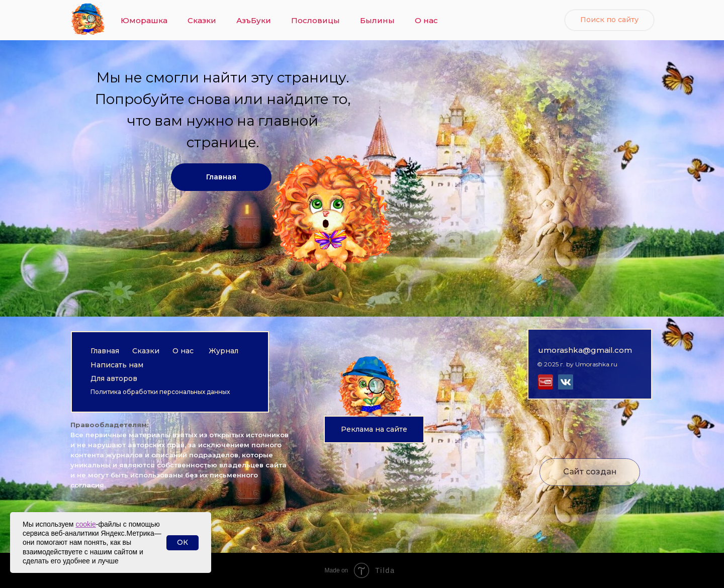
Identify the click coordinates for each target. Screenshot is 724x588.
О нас (426, 20)
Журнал (223, 351)
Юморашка (144, 20)
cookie (85, 524)
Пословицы (315, 20)
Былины (377, 20)
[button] (374, 429)
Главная (105, 351)
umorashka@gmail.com (585, 350)
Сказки (202, 20)
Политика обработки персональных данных (160, 392)
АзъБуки (254, 20)
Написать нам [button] (117, 365)
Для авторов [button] (114, 378)
